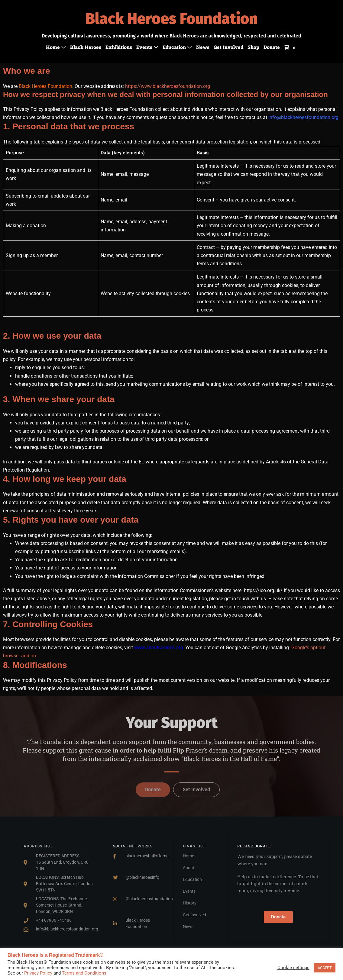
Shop (253, 47)
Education (177, 47)
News (203, 47)
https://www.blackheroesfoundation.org (168, 86)
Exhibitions (119, 47)
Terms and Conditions (84, 973)
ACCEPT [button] (325, 968)
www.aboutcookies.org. (159, 648)
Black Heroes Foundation (172, 19)
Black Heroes (86, 47)
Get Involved (228, 47)
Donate (272, 47)
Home (56, 47)
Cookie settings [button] (293, 968)
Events (147, 47)
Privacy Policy (38, 973)
